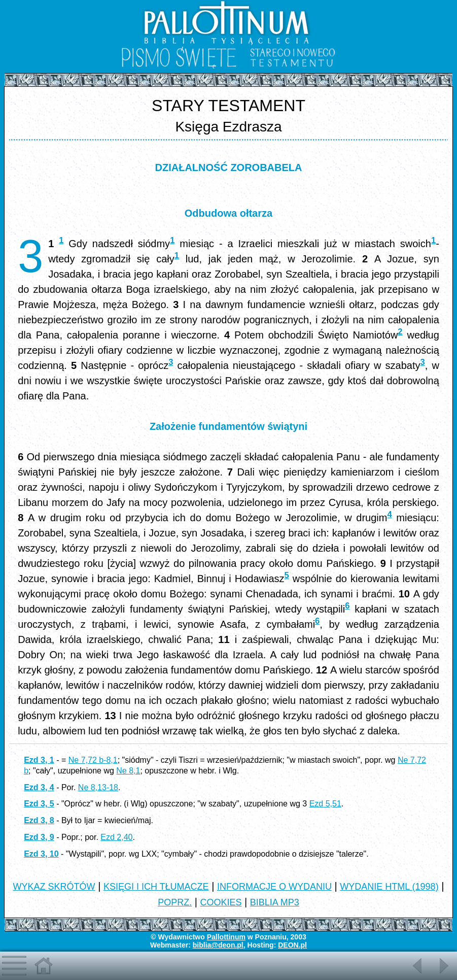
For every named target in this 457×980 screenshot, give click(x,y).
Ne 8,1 (128, 771)
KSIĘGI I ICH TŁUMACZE (156, 887)
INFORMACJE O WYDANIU (274, 887)
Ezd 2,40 (116, 837)
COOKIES (221, 902)
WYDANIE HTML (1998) (389, 887)
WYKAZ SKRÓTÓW (54, 887)
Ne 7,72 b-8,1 (93, 760)
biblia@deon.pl (218, 945)
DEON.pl (292, 945)
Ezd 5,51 (325, 804)
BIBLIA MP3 (275, 902)
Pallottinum (226, 937)
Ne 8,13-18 (98, 787)
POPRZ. (175, 902)
